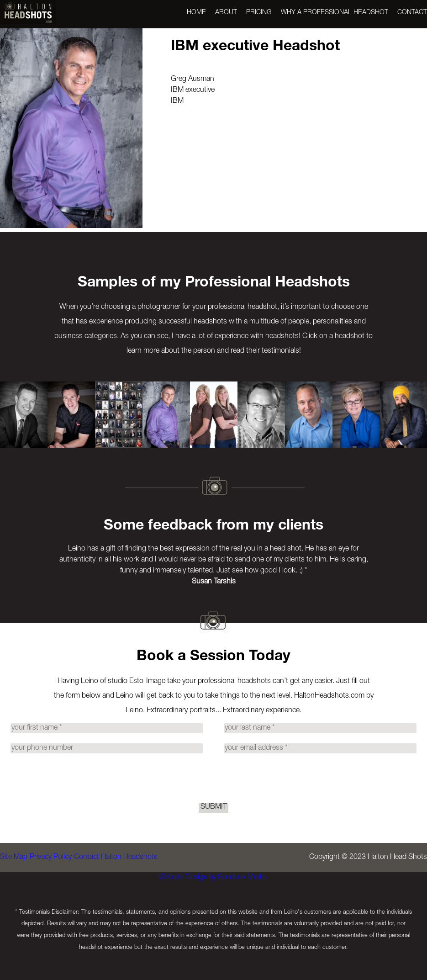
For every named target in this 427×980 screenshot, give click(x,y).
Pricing (259, 13)
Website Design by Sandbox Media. (209, 907)
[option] (24, 415)
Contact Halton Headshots (133, 887)
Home (196, 13)
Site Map (14, 887)
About (226, 13)
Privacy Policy (59, 887)
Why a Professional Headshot (335, 13)
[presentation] (214, 790)
